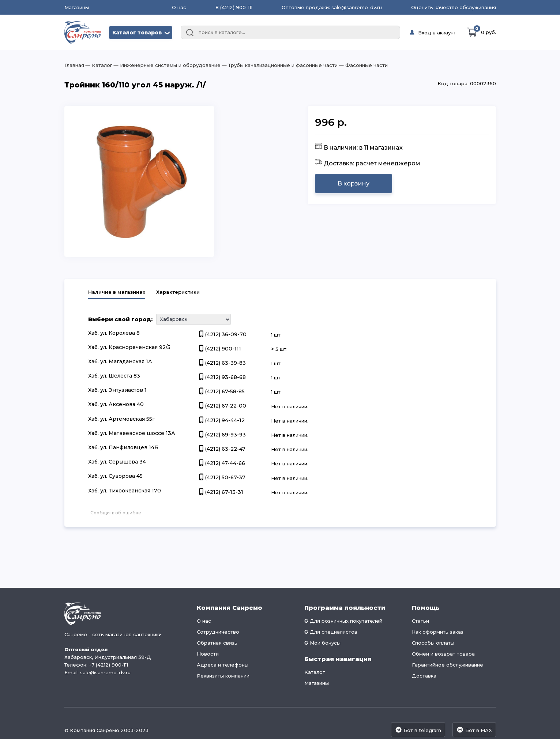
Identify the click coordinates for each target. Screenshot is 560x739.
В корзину (354, 183)
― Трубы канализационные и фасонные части (279, 65)
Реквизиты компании (223, 676)
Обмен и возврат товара (443, 654)
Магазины (77, 7)
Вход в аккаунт (437, 33)
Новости (208, 654)
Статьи (420, 621)
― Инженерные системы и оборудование (166, 65)
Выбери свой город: (120, 319)
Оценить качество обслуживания (454, 7)
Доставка (424, 676)
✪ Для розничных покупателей (343, 621)
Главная (74, 65)
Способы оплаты (433, 643)
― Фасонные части (363, 65)
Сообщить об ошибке (116, 513)
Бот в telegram (418, 730)
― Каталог (98, 65)
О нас (179, 7)
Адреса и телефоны (223, 665)
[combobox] (290, 33)
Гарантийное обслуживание (448, 665)
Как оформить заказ (438, 632)
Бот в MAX (474, 730)
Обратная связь (217, 643)
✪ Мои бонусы (322, 643)
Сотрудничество (218, 632)
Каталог (315, 672)
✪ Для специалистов (331, 632)
